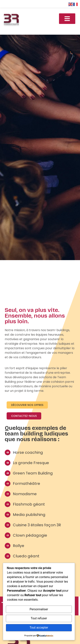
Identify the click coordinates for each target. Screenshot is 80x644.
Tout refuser (39, 618)
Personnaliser (39, 609)
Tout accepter (39, 628)
